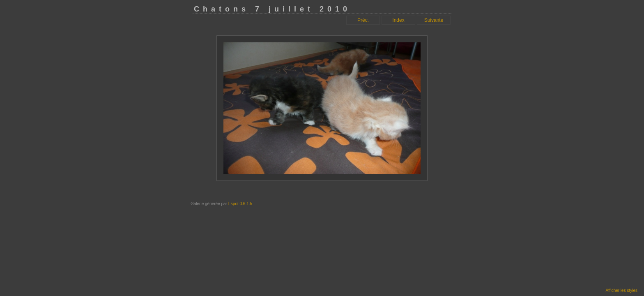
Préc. (363, 20)
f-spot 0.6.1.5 (240, 204)
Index (398, 20)
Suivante (434, 20)
